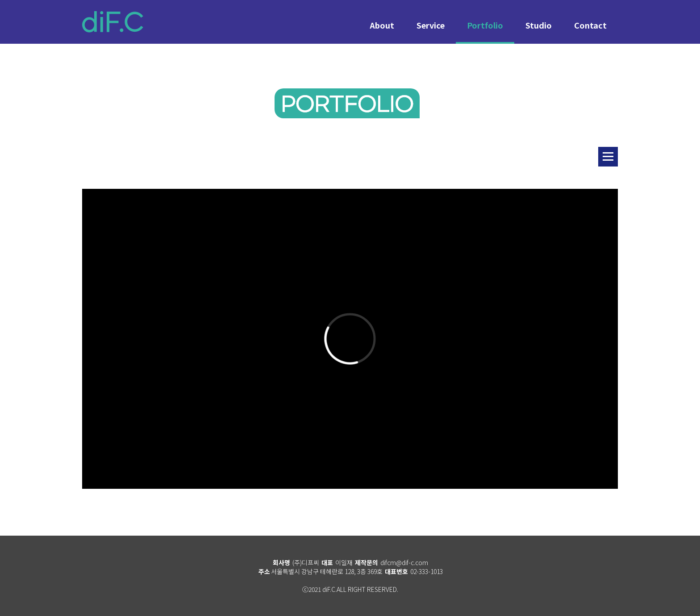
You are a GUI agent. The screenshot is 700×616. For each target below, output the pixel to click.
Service (431, 25)
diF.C (113, 22)
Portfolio (485, 25)
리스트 (608, 157)
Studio (539, 25)
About (382, 25)
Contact (590, 25)
